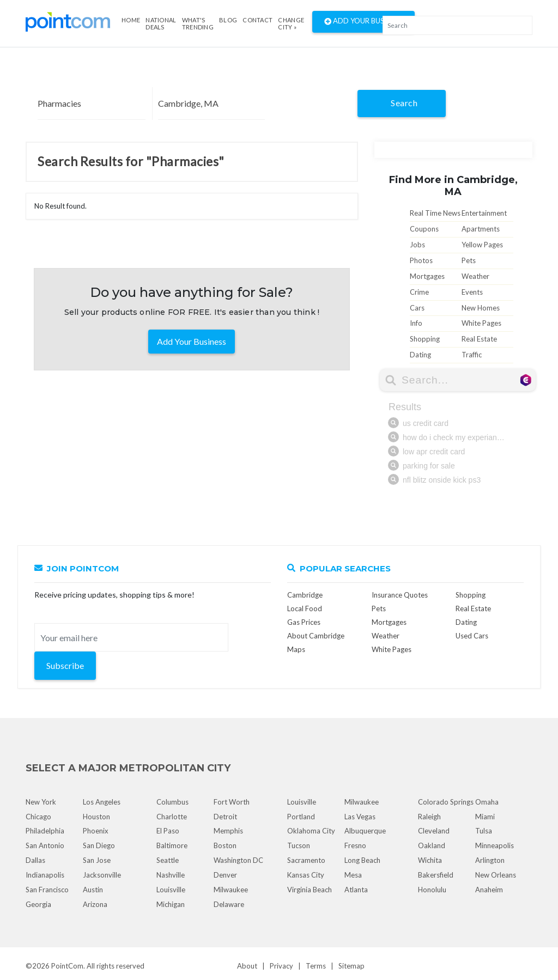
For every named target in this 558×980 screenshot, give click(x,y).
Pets (469, 260)
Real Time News (435, 213)
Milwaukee (231, 890)
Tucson (299, 845)
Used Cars (472, 636)
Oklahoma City (311, 831)
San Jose (97, 860)
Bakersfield (436, 875)
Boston (225, 845)
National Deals (161, 23)
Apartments (481, 229)
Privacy (281, 966)
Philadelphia (45, 831)
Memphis (228, 831)
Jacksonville (102, 875)
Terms (316, 966)
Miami (485, 817)
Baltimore (172, 845)
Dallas (35, 860)
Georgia (38, 904)
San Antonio (45, 845)
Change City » (291, 23)
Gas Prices (304, 622)
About (247, 966)
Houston (96, 817)
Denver (225, 875)
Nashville (171, 875)
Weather (475, 276)
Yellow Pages (482, 245)
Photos (421, 260)
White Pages (481, 323)
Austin (93, 890)
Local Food (305, 608)
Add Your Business (363, 22)
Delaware (229, 904)
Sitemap (351, 966)
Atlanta (356, 890)
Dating (420, 355)
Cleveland (434, 831)
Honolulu (432, 890)
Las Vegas (360, 817)
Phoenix (96, 831)
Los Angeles (102, 802)
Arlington (490, 860)
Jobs (417, 245)
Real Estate (479, 339)
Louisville (171, 890)
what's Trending (198, 23)
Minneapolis (495, 845)
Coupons (424, 229)
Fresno (355, 845)
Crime (419, 292)
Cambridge (305, 595)
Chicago (38, 817)
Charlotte (172, 817)
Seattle (168, 860)
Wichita (430, 860)
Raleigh (429, 817)
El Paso (168, 831)
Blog (228, 20)
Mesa (353, 875)
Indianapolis (45, 875)
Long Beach (362, 860)
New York (41, 802)
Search (404, 103)
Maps (296, 649)
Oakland (432, 845)
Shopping (425, 339)
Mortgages (427, 276)
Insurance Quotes (400, 595)
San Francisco (47, 890)
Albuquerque (365, 831)
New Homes (481, 308)
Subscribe (65, 665)
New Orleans (496, 875)
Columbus (172, 802)
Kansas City (306, 875)
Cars (417, 308)
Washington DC (238, 860)
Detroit (225, 817)
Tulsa (484, 831)
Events (472, 292)
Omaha (487, 802)
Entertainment (484, 213)
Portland (301, 817)
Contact (257, 20)
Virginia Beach (310, 890)
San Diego (99, 845)
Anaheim (489, 890)
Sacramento (306, 860)
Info (416, 323)
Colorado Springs (446, 802)
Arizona (95, 904)
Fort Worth (232, 802)
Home (131, 20)
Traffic (472, 355)
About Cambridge (316, 636)
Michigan (171, 904)
